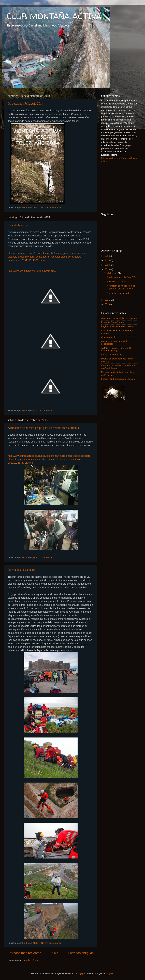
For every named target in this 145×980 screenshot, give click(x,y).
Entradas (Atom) (30, 960)
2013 (108, 269)
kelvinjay (79, 973)
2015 (108, 260)
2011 (108, 300)
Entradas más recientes (24, 953)
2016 (108, 256)
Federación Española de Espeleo (118, 379)
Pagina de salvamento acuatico (117, 326)
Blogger (110, 973)
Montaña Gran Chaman (113, 322)
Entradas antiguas (81, 953)
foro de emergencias (112, 355)
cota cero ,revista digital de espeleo (119, 318)
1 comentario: (47, 410)
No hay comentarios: (52, 208)
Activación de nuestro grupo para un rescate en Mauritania (43, 428)
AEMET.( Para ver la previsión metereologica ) (116, 349)
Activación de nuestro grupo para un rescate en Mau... (121, 287)
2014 (108, 265)
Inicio (54, 953)
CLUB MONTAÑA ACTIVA (54, 16)
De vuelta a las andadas (22, 570)
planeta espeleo (109, 337)
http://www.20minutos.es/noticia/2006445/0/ (32, 271)
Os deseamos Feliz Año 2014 (25, 104)
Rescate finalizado (19, 225)
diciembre (113, 273)
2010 (108, 304)
